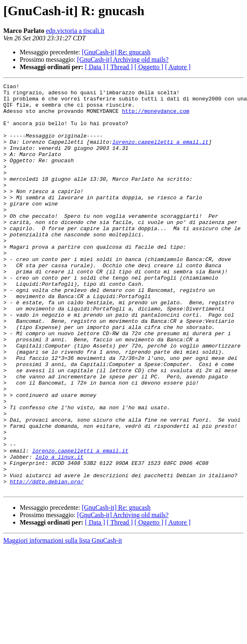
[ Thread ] (120, 67)
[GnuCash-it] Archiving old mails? (123, 59)
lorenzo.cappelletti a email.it (160, 154)
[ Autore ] (178, 67)
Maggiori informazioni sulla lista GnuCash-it (63, 622)
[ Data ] (95, 67)
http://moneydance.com (156, 117)
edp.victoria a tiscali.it (75, 31)
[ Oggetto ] (149, 67)
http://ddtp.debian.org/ (47, 562)
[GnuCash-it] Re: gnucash (116, 52)
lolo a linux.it (59, 532)
